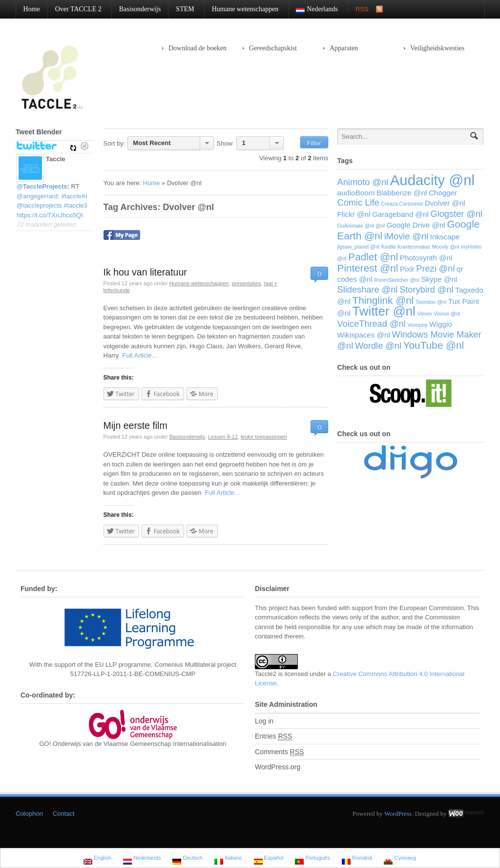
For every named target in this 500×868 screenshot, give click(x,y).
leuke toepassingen (264, 437)
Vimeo (424, 314)
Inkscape (445, 237)
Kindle (389, 247)
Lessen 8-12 (223, 437)
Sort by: (115, 143)
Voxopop (417, 325)
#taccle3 (75, 205)
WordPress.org (278, 767)
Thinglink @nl (383, 300)
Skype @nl (439, 279)
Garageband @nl (400, 214)
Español (269, 859)
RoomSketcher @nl (397, 280)
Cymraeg (400, 859)
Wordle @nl (378, 346)
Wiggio (440, 324)
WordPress (398, 814)
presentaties (247, 283)
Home (32, 9)
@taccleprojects (39, 205)
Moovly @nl (446, 247)
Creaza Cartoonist (402, 204)
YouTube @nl (434, 345)
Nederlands (313, 10)
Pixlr (407, 269)
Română (357, 859)
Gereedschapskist (270, 48)
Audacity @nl (432, 180)
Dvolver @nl (445, 203)
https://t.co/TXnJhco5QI (50, 215)
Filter (314, 143)
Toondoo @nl (431, 302)
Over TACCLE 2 (75, 9)
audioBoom (356, 193)
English (97, 859)
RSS (362, 9)
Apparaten (341, 48)
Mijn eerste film (135, 425)
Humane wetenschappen (241, 9)
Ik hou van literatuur (145, 272)
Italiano (228, 859)
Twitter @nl (384, 311)
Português (312, 859)
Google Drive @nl (416, 225)
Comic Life (358, 202)
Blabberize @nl (402, 193)
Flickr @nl (354, 214)
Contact (64, 814)
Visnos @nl (447, 314)
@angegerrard (37, 196)
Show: (225, 143)
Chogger (443, 193)
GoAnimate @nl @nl (361, 226)
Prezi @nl (435, 268)
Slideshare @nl (368, 289)
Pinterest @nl (368, 268)
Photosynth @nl (426, 258)
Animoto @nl (363, 182)
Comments (279, 752)
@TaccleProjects (42, 186)
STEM (181, 9)
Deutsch (187, 859)
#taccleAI (74, 196)
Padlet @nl (373, 257)
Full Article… (138, 355)
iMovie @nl (406, 236)
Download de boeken (198, 48)
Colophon (29, 814)
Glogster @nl (456, 214)
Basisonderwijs (140, 9)
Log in (264, 721)
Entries (273, 736)
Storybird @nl (427, 289)
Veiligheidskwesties (434, 48)
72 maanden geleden (46, 224)
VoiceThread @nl (372, 324)
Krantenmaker (414, 247)
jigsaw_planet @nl (359, 247)
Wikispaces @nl (364, 335)
